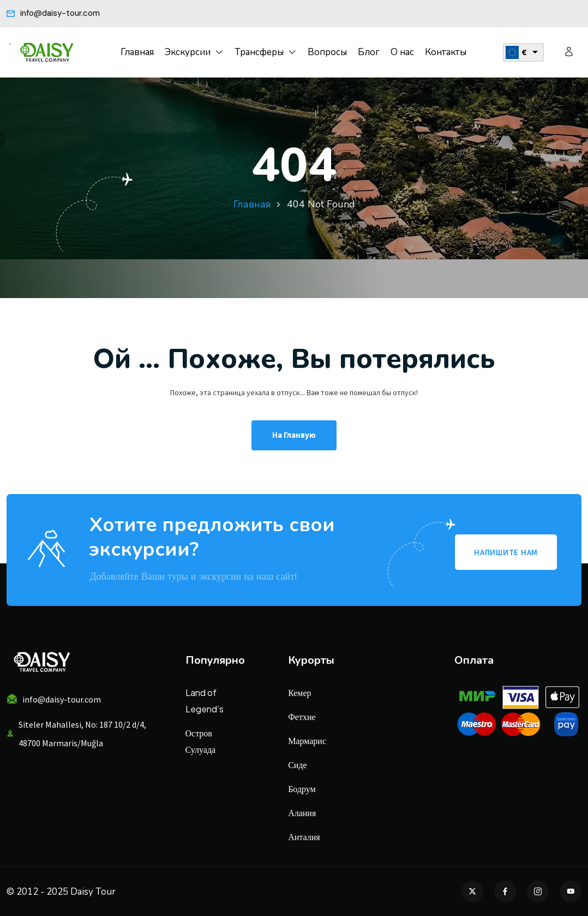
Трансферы (259, 52)
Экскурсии (188, 52)
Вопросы (327, 52)
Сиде (297, 765)
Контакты (446, 52)
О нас (402, 52)
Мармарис (307, 740)
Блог (369, 52)
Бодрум (302, 789)
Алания (302, 813)
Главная (137, 52)
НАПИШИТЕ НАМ (506, 552)
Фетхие (302, 716)
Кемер (299, 692)
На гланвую (294, 435)
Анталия (304, 837)
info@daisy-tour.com (53, 13)
